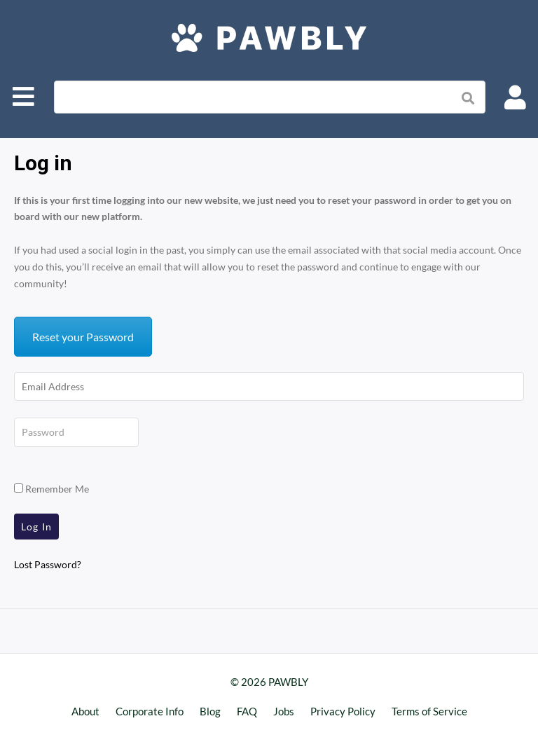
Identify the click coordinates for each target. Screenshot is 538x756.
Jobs (284, 711)
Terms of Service (429, 711)
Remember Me (51, 489)
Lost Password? (48, 564)
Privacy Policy (343, 711)
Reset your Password (83, 337)
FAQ (247, 711)
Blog (210, 711)
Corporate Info (150, 711)
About (85, 711)
